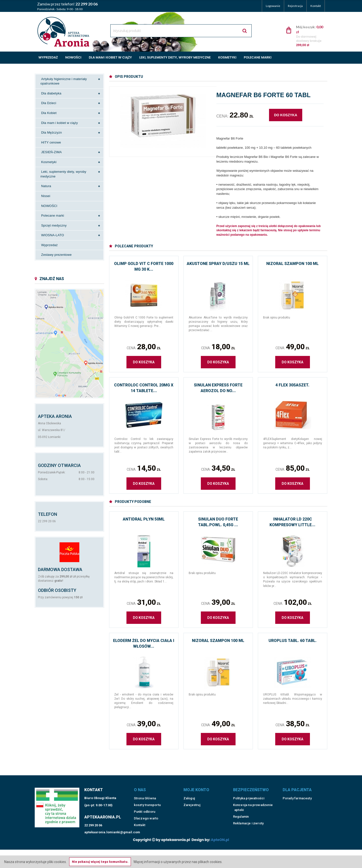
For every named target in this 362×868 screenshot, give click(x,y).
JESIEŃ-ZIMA (51, 152)
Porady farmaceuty (297, 792)
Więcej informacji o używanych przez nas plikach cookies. (178, 862)
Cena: (144, 347)
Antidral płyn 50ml (144, 519)
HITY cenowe (51, 142)
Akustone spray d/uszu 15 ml (218, 264)
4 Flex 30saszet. (292, 385)
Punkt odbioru (145, 805)
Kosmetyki (227, 57)
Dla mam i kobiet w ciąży (110, 57)
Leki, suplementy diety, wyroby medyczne (175, 57)
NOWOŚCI (49, 206)
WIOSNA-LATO (53, 235)
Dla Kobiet (49, 113)
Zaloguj (189, 792)
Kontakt (316, 6)
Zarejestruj (192, 798)
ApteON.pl (220, 833)
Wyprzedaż (48, 57)
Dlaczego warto (146, 812)
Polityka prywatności (249, 792)
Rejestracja (295, 6)
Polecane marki (257, 57)
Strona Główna (145, 792)
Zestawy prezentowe (56, 255)
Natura (46, 186)
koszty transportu (147, 798)
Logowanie (273, 6)
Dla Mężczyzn (51, 132)
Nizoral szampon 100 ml (292, 264)
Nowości (73, 57)
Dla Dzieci (49, 103)
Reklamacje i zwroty (248, 817)
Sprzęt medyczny (54, 225)
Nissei (46, 196)
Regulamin (241, 810)
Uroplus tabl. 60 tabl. (293, 641)
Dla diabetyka (51, 93)
